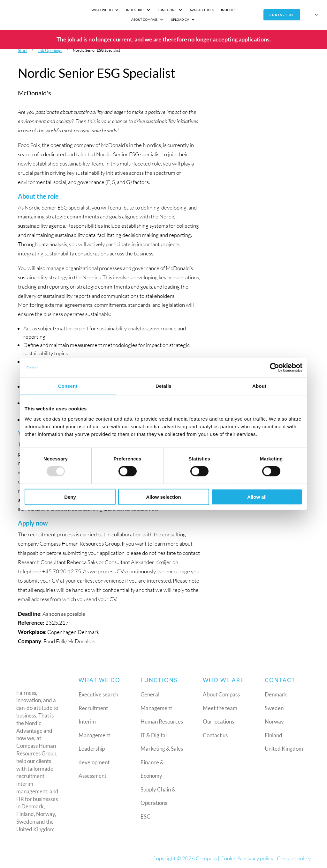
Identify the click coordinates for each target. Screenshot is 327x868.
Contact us (281, 15)
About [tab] (259, 386)
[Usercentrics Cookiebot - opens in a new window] (274, 368)
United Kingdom (284, 749)
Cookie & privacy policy (247, 858)
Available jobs (182, 10)
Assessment (92, 776)
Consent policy (294, 858)
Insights (208, 10)
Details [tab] (163, 386)
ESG (145, 816)
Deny (70, 497)
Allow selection (163, 497)
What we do (82, 10)
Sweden (274, 708)
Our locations (218, 721)
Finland (274, 735)
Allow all (257, 497)
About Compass (236, 10)
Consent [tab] (68, 386)
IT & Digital (154, 735)
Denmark (276, 694)
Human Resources (162, 721)
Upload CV (160, 19)
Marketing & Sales (162, 749)
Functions (147, 10)
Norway (274, 721)
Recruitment (93, 708)
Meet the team (220, 708)
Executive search (98, 694)
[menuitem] (313, 16)
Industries (115, 10)
